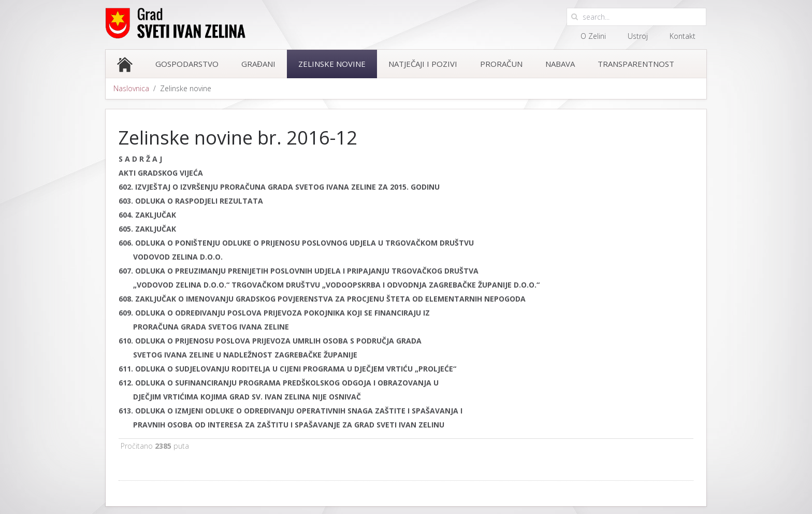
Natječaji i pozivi (423, 64)
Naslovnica (131, 88)
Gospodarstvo (187, 64)
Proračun (501, 64)
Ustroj (638, 36)
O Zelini (593, 36)
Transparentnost (636, 64)
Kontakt (683, 36)
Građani (258, 64)
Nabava (560, 64)
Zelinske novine (332, 64)
